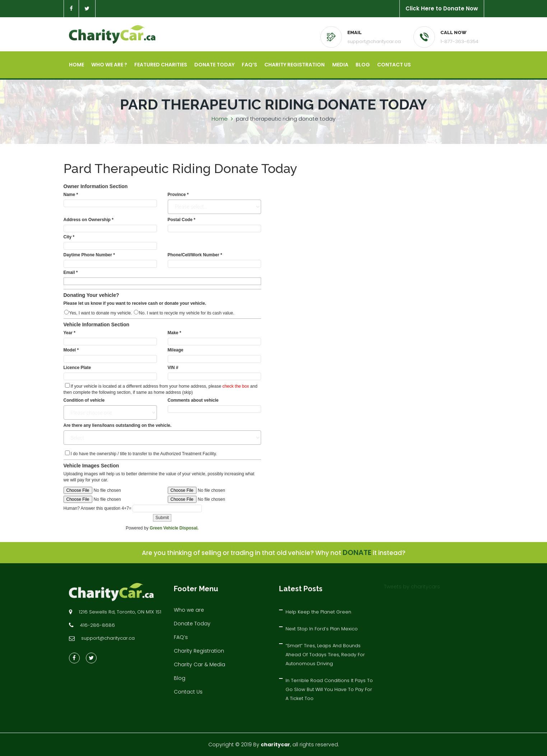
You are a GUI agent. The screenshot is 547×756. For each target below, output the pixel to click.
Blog (362, 65)
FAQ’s (249, 65)
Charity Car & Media (200, 664)
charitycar (275, 745)
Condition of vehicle (84, 400)
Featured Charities (161, 65)
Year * (69, 333)
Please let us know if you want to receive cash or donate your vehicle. (135, 303)
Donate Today (214, 65)
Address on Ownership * (89, 220)
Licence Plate (77, 368)
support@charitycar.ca (374, 41)
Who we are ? (109, 65)
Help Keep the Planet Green (318, 612)
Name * (71, 195)
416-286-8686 (98, 625)
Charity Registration (295, 65)
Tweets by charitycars (412, 587)
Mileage (176, 350)
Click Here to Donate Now (442, 8)
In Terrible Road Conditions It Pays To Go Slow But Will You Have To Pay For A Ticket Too (329, 689)
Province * (178, 195)
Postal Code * (182, 220)
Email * (71, 272)
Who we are (189, 610)
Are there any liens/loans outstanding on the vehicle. (118, 426)
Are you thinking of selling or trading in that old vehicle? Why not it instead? (274, 553)
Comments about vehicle (193, 400)
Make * (175, 333)
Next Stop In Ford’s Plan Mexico (322, 629)
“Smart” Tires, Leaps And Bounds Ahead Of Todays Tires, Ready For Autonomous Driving (325, 655)
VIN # (173, 368)
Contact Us (394, 65)
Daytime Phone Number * (89, 255)
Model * (71, 350)
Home (77, 65)
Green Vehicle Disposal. (174, 528)
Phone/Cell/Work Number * (195, 255)
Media (340, 65)
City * (69, 237)
